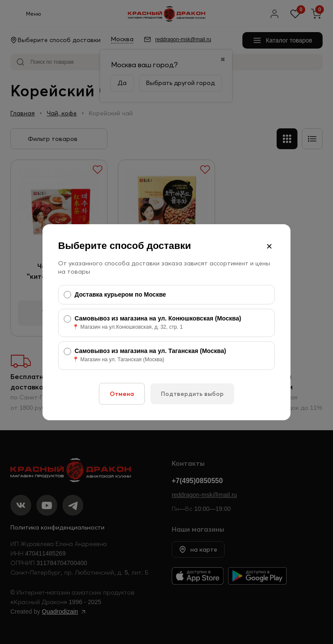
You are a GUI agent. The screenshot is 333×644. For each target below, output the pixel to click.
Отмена (122, 394)
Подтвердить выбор (192, 394)
